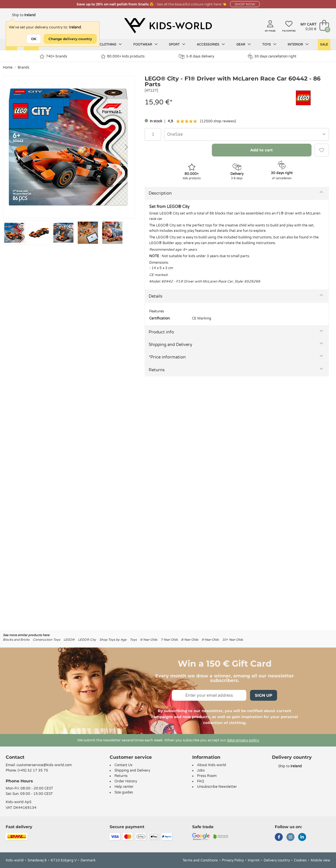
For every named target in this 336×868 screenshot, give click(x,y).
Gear (244, 44)
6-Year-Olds (149, 640)
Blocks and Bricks (16, 640)
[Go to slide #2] (39, 233)
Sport (177, 44)
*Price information (167, 357)
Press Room (207, 776)
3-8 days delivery (196, 56)
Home (8, 67)
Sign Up (264, 695)
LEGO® (69, 640)
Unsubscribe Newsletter (217, 787)
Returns (157, 370)
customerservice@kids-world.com (44, 765)
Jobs (201, 770)
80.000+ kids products (123, 56)
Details (155, 296)
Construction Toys (46, 640)
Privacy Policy (233, 860)
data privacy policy (243, 740)
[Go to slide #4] (88, 233)
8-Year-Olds (190, 640)
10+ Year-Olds (232, 640)
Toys (269, 44)
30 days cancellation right (272, 56)
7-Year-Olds (169, 640)
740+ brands (53, 56)
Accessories (211, 44)
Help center (124, 787)
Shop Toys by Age (113, 640)
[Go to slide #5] (112, 233)
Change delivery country (70, 39)
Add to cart (262, 150)
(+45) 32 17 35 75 (33, 770)
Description (160, 193)
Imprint (254, 860)
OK (34, 39)
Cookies (300, 860)
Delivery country (277, 860)
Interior (298, 44)
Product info (161, 332)
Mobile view (320, 860)
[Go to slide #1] (14, 233)
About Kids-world (212, 765)
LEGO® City (87, 640)
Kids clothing (107, 44)
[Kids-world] (168, 26)
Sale (324, 45)
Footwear (146, 44)
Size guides (124, 792)
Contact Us (123, 765)
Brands (23, 67)
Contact (15, 757)
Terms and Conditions (200, 860)
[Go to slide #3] (63, 233)
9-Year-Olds (210, 640)
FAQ (201, 781)
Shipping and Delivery (170, 345)
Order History (126, 781)
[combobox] (246, 134)
